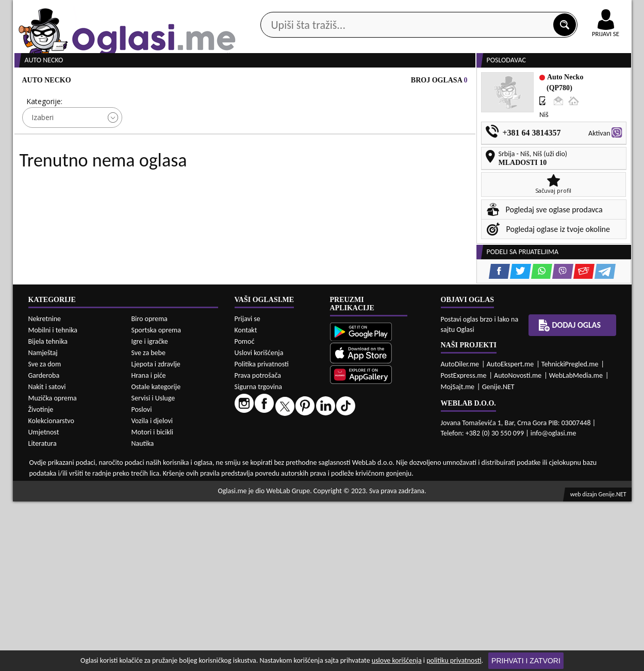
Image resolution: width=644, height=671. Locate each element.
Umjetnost (44, 602)
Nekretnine (45, 488)
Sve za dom (45, 534)
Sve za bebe (148, 522)
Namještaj (43, 522)
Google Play (265, 10)
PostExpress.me (464, 544)
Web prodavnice (167, 82)
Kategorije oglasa (79, 82)
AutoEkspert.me (510, 533)
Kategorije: (44, 140)
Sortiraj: (384, 140)
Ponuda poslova (523, 82)
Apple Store (331, 10)
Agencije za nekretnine (345, 82)
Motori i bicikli (152, 602)
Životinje (41, 579)
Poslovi (142, 579)
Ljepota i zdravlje (156, 534)
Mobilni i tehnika (53, 500)
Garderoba (44, 545)
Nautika (143, 613)
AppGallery (395, 10)
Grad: (265, 140)
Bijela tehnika (48, 511)
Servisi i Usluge (153, 568)
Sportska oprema (156, 500)
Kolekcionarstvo (51, 590)
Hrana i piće (149, 545)
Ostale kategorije (156, 556)
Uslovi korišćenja (259, 522)
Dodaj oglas (600, 82)
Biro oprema (150, 488)
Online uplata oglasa (585, 10)
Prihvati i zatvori (526, 661)
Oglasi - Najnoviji (407, 156)
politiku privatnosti (454, 660)
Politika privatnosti (262, 533)
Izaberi (43, 156)
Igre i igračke (150, 511)
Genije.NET (498, 556)
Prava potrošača (258, 544)
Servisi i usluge (440, 82)
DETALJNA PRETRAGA (131, 187)
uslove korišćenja (397, 660)
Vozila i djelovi (152, 590)
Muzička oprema (53, 568)
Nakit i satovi (47, 556)
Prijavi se (247, 488)
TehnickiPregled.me (570, 533)
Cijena (151, 140)
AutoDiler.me (460, 533)
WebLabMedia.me (576, 544)
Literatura (43, 613)
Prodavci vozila (250, 82)
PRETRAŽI (358, 187)
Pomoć (245, 510)
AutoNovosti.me (518, 544)
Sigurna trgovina (259, 556)
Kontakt (512, 10)
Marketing (456, 10)
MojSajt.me (458, 556)
